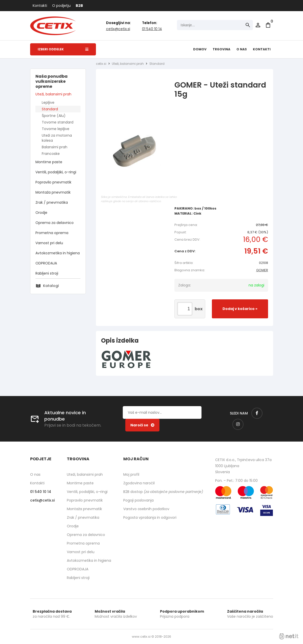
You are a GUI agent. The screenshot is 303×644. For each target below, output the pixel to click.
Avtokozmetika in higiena (58, 253)
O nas (242, 49)
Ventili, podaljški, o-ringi (56, 172)
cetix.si (101, 64)
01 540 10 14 (152, 29)
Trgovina (221, 49)
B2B (79, 6)
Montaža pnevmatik (53, 192)
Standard (50, 109)
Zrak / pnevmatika (52, 202)
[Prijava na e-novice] (142, 425)
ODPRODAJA (46, 263)
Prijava (258, 25)
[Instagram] (238, 424)
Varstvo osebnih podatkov (146, 509)
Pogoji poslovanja (138, 500)
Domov (200, 49)
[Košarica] (268, 25)
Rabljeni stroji (47, 273)
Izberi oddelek (63, 49)
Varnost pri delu (49, 243)
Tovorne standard (58, 122)
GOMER (262, 270)
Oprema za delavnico (55, 223)
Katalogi (51, 286)
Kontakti (40, 6)
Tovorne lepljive (56, 129)
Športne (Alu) (54, 116)
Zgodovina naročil (139, 483)
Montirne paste (49, 162)
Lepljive (48, 102)
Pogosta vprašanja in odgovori (150, 517)
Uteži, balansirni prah (53, 94)
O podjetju (61, 6)
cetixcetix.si (118, 29)
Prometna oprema (52, 233)
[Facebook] (257, 413)
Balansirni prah (55, 147)
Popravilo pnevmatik (53, 182)
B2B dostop (163, 492)
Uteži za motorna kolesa (57, 138)
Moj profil (131, 474)
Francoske (51, 154)
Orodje (41, 213)
